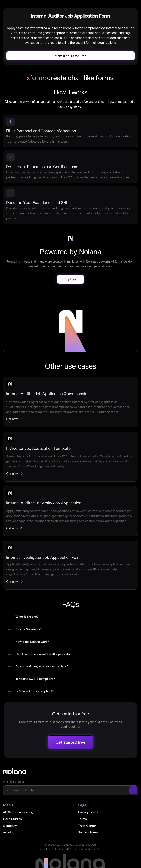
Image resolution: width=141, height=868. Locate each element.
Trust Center (87, 826)
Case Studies (12, 819)
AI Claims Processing (18, 812)
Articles (9, 832)
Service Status (88, 832)
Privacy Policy (88, 812)
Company (10, 826)
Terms (82, 819)
